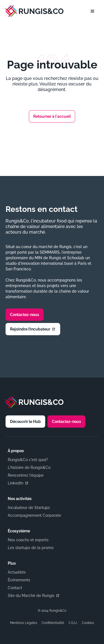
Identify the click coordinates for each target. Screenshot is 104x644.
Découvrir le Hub (25, 422)
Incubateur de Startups (29, 508)
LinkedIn (18, 483)
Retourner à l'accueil (52, 116)
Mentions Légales (24, 623)
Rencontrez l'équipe (26, 475)
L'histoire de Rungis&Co (29, 467)
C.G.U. (73, 623)
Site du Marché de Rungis (34, 596)
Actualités (17, 572)
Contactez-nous (25, 315)
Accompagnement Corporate (34, 515)
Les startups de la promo (31, 548)
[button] (92, 11)
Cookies (88, 623)
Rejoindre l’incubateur (33, 329)
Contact (15, 588)
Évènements (19, 580)
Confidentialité (53, 623)
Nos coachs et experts (28, 540)
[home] (36, 11)
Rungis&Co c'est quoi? (28, 460)
